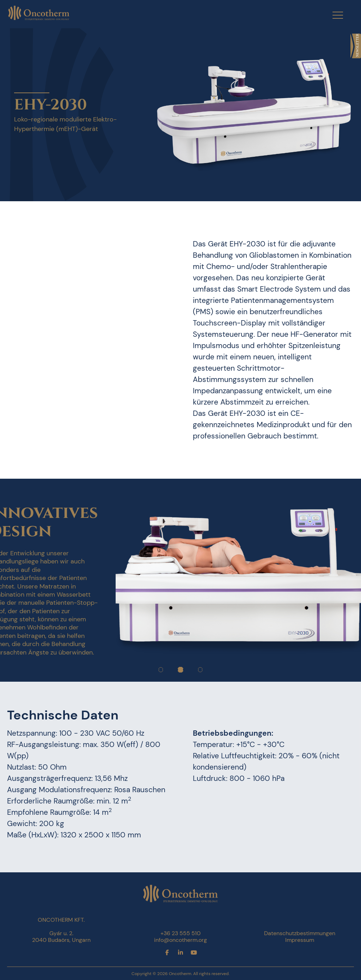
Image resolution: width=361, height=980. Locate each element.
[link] (356, 46)
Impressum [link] (300, 940)
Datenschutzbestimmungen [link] (300, 933)
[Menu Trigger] (333, 15)
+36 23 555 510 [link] (180, 933)
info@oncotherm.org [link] (180, 940)
